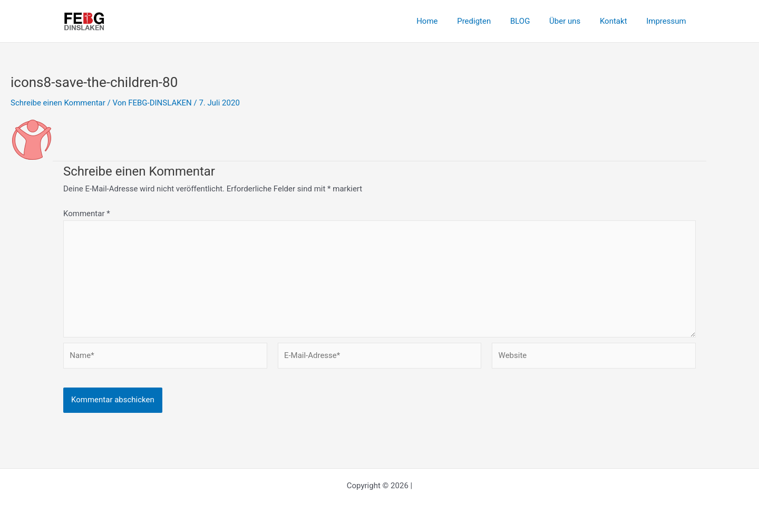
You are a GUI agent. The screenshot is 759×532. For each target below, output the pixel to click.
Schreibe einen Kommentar (58, 103)
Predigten (490, 21)
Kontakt (619, 21)
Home (446, 21)
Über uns (574, 21)
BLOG (532, 21)
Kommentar (87, 214)
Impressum (668, 21)
